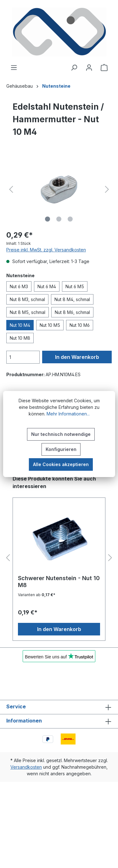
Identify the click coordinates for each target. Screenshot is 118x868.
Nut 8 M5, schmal (28, 312)
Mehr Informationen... (68, 414)
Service (16, 706)
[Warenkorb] (104, 68)
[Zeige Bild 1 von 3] (48, 219)
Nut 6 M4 (47, 286)
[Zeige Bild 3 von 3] (70, 219)
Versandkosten (26, 767)
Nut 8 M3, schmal (27, 299)
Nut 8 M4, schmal (72, 299)
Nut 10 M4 (20, 325)
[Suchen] (74, 68)
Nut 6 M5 (75, 286)
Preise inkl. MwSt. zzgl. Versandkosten (46, 250)
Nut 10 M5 (50, 325)
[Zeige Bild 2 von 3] (59, 219)
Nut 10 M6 (80, 325)
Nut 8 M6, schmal (72, 312)
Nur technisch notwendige (61, 434)
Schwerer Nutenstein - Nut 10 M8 (59, 582)
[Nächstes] (107, 189)
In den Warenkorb (77, 357)
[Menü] (14, 68)
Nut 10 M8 (20, 338)
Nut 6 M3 (19, 286)
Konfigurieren (61, 449)
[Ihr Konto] (89, 68)
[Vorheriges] (11, 189)
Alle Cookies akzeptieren (61, 464)
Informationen (24, 721)
